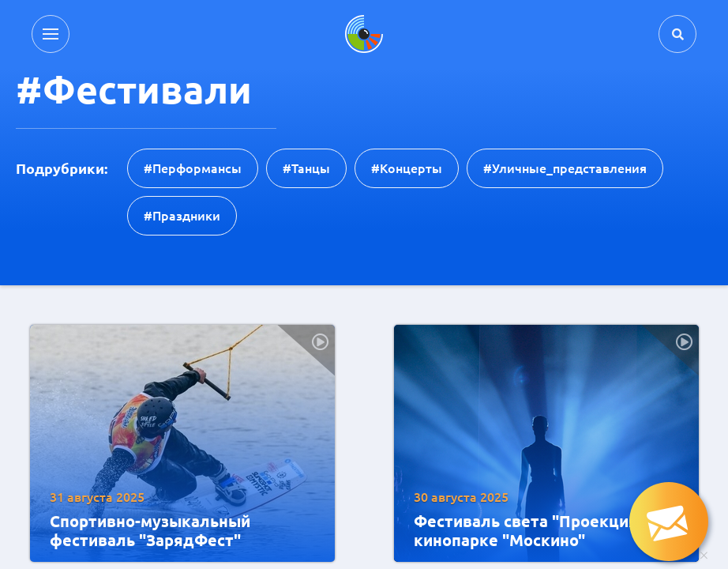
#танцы (306, 168)
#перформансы (193, 168)
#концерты (407, 168)
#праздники (182, 216)
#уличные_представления (565, 168)
